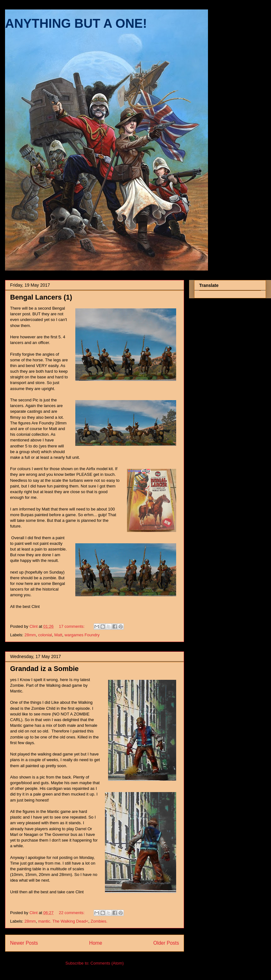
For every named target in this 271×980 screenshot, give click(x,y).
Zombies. (99, 921)
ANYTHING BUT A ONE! (76, 23)
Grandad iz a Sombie (44, 669)
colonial (45, 635)
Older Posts (166, 943)
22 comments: (72, 913)
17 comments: (72, 626)
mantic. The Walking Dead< (63, 921)
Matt (58, 635)
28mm (30, 635)
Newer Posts (24, 943)
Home (96, 943)
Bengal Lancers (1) (41, 297)
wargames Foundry (82, 635)
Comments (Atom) (107, 963)
